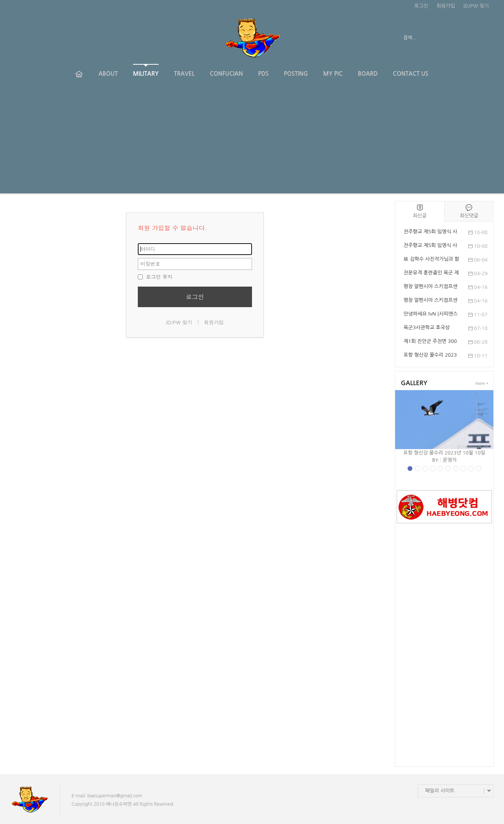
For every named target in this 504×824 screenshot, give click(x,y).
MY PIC (333, 74)
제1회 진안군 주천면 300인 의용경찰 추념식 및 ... (430, 342)
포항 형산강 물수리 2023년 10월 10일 (430, 356)
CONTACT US (411, 74)
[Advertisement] (252, 140)
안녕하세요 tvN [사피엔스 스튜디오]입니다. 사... (431, 315)
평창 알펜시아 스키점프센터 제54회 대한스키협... (431, 287)
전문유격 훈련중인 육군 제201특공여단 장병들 (431, 273)
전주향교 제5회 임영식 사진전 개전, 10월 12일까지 (431, 232)
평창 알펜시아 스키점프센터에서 (431, 301)
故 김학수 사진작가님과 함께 (431, 260)
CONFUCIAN (226, 74)
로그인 (421, 6)
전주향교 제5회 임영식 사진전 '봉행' (430, 246)
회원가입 (446, 6)
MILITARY (146, 70)
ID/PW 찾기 (476, 6)
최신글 (420, 211)
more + (482, 383)
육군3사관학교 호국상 (427, 328)
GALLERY (414, 383)
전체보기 (32, 38)
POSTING (296, 74)
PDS (263, 74)
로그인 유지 (155, 277)
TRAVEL (184, 74)
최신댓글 (469, 211)
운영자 (450, 460)
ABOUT (108, 74)
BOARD (368, 74)
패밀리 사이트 (440, 791)
